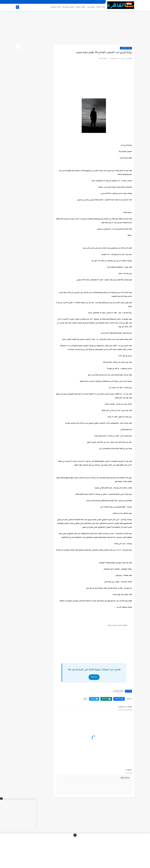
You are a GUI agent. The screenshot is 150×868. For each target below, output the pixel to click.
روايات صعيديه (56, 7)
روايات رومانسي (126, 48)
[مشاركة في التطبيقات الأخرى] (85, 699)
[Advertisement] (75, 28)
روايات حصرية (81, 7)
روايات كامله (101, 7)
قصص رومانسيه (68, 7)
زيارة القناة (94, 677)
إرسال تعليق (125, 778)
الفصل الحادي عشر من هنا (117, 625)
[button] (119, 699)
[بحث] (18, 7)
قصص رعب (91, 7)
